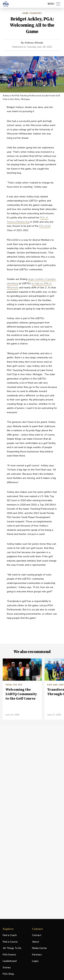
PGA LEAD (45, 226)
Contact (37, 935)
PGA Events (9, 955)
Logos (35, 961)
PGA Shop (8, 974)
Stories (7, 968)
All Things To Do (12, 948)
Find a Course (10, 942)
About (36, 942)
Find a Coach (10, 935)
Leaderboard (10, 961)
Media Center (40, 948)
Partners (37, 955)
